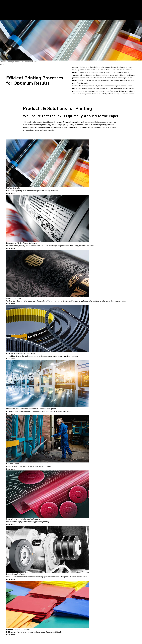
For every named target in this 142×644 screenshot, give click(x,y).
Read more (10, 193)
